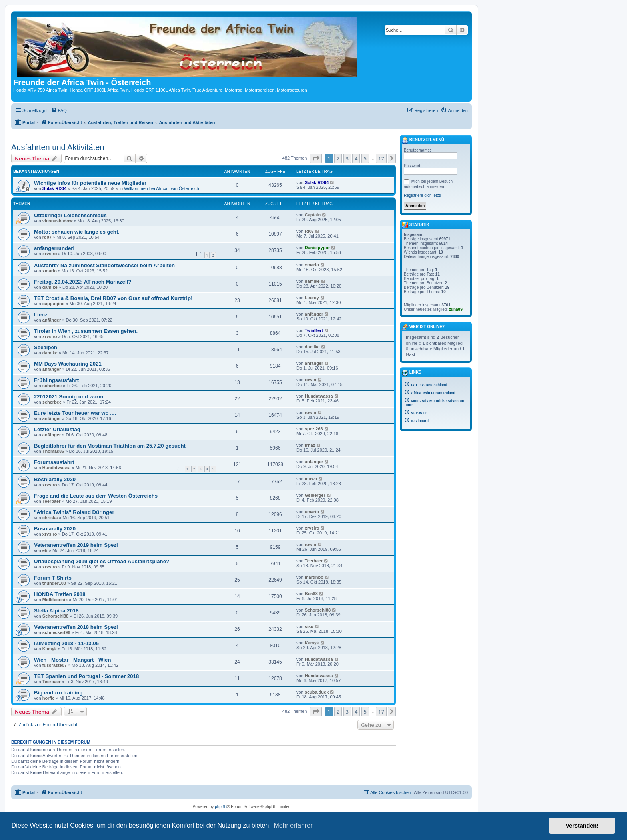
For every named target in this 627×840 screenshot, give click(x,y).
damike (50, 287)
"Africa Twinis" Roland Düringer (74, 512)
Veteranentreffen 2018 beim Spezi (76, 627)
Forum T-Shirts (53, 578)
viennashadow (58, 221)
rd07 (47, 237)
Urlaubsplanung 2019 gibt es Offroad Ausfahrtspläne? (102, 561)
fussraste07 (55, 665)
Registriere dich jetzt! (422, 195)
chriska (50, 518)
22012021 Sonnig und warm (69, 397)
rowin (311, 380)
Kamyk (50, 649)
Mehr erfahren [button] (294, 825)
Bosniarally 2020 (55, 479)
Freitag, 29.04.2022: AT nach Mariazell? (83, 282)
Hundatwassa (319, 396)
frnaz (310, 445)
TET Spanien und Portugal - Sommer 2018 (86, 676)
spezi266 (314, 429)
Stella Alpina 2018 (56, 611)
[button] (316, 158)
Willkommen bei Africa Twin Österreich (161, 188)
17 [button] (381, 158)
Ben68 (311, 594)
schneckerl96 (56, 632)
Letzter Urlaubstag (57, 429)
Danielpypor (317, 248)
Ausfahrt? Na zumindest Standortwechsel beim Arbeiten (104, 265)
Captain (313, 215)
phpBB (221, 807)
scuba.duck (317, 692)
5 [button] (365, 158)
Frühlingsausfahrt (56, 380)
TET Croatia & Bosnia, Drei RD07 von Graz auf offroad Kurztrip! (113, 298)
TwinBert (314, 330)
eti (45, 550)
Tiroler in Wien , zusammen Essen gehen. (86, 331)
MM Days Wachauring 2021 (68, 364)
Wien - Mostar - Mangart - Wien (72, 660)
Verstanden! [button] (582, 826)
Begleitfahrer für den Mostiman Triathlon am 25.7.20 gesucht (110, 446)
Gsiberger (315, 495)
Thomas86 (53, 451)
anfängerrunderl (54, 248)
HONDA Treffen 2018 (60, 594)
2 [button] (338, 158)
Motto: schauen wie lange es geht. (77, 232)
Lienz (41, 315)
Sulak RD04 (55, 188)
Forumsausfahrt (54, 462)
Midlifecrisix (55, 600)
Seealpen (46, 347)
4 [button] (356, 158)
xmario (50, 271)
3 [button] (347, 158)
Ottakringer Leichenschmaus (70, 215)
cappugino (54, 304)
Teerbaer (52, 501)
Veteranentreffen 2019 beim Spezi (76, 545)
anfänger (52, 320)
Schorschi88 (55, 616)
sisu (309, 626)
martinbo (314, 577)
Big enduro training (58, 693)
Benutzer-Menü (423, 140)
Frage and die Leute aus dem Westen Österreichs (96, 496)
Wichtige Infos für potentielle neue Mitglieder (90, 183)
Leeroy (312, 298)
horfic (49, 698)
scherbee (52, 386)
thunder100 (54, 583)
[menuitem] (59, 110)
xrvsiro (50, 254)
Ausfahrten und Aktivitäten (58, 147)
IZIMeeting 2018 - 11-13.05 (66, 643)
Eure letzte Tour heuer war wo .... (75, 413)
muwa (311, 479)
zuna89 (456, 309)
